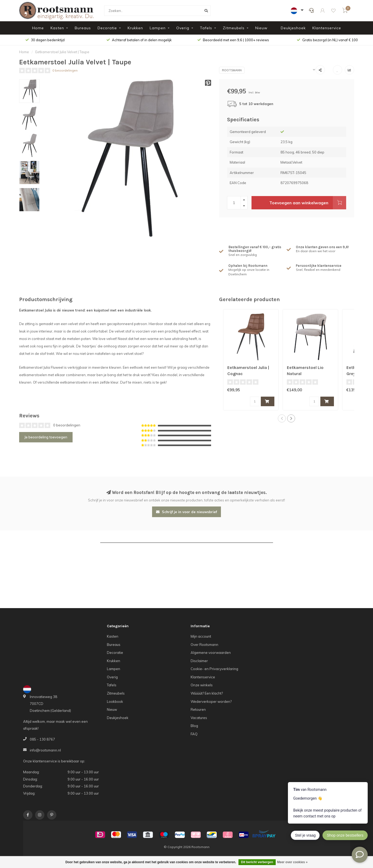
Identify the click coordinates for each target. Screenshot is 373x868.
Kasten (57, 28)
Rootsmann (232, 70)
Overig (183, 28)
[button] (282, 418)
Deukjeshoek (293, 28)
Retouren (198, 709)
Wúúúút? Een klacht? (207, 693)
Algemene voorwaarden (211, 653)
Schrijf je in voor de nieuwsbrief (186, 512)
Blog (194, 726)
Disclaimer (199, 661)
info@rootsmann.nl (45, 750)
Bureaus (83, 28)
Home (38, 28)
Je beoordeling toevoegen (46, 437)
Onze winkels (202, 685)
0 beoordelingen (65, 70)
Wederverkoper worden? (211, 701)
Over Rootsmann (204, 645)
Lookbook (115, 701)
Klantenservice (327, 28)
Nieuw (261, 28)
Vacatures (199, 718)
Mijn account (201, 636)
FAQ (194, 734)
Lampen (158, 28)
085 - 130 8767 (42, 739)
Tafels (206, 28)
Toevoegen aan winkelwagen (308, 203)
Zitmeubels (234, 28)
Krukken (135, 28)
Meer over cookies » (292, 862)
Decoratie (107, 28)
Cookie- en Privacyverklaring (214, 669)
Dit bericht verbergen (257, 862)
